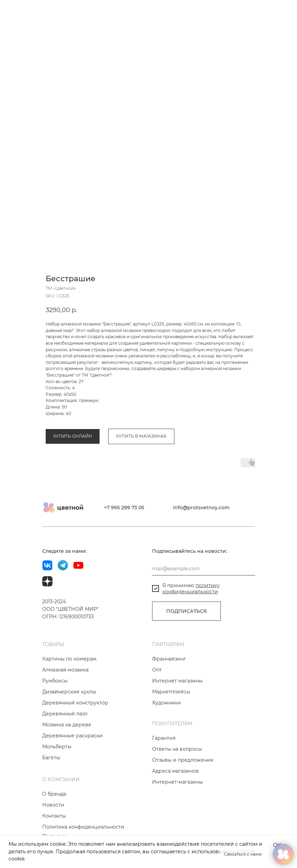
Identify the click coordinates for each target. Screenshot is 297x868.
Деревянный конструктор (75, 727)
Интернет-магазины (178, 806)
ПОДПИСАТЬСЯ (186, 635)
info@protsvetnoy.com (201, 532)
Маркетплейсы (171, 716)
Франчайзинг (169, 683)
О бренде (54, 818)
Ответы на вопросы (177, 773)
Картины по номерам (69, 683)
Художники (167, 727)
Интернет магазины (177, 705)
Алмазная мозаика (66, 400)
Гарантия (164, 762)
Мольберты (57, 771)
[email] (204, 593)
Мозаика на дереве (67, 749)
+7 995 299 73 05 (124, 532)
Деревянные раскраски (72, 760)
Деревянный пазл (65, 738)
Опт (157, 694)
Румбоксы (55, 705)
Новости (53, 829)
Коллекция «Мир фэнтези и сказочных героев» (140, 400)
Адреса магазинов (175, 795)
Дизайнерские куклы (69, 716)
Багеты (51, 782)
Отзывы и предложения (183, 784)
